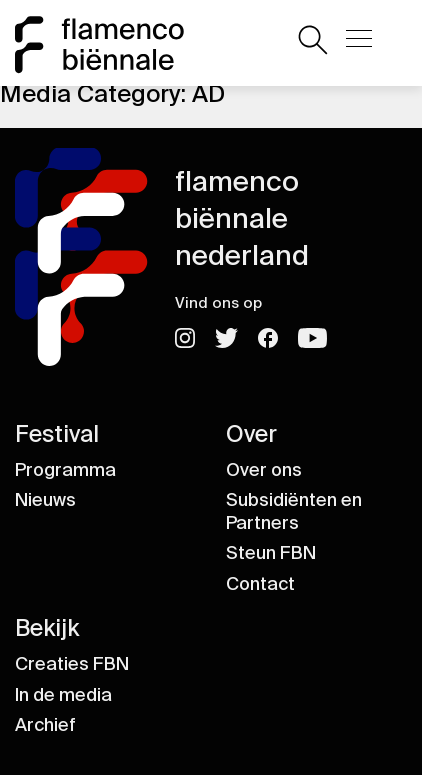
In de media (63, 695)
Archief (45, 725)
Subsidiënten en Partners (294, 511)
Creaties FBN (72, 664)
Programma (65, 470)
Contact (260, 584)
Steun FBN (271, 553)
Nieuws (45, 500)
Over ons (264, 470)
